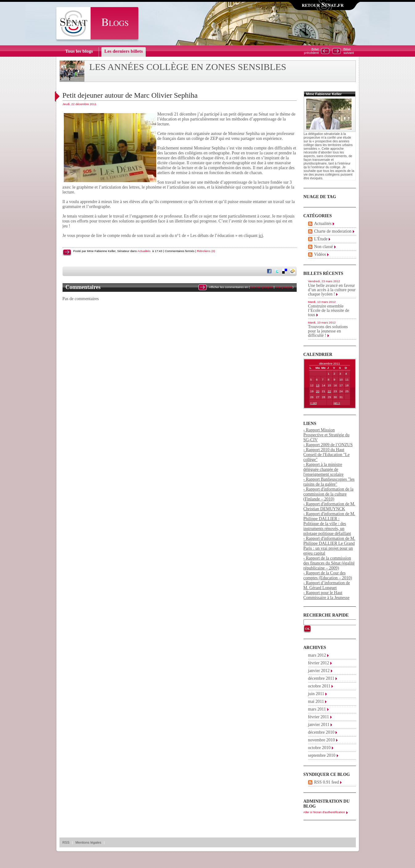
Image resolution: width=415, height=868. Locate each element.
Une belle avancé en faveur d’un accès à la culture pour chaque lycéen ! (332, 290)
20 (318, 391)
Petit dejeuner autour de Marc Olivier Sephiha (130, 95)
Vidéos (320, 254)
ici (261, 236)
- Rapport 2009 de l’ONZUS (328, 445)
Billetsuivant (348, 51)
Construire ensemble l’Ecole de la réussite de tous (329, 310)
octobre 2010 (319, 748)
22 (330, 391)
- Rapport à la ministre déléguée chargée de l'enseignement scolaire (323, 469)
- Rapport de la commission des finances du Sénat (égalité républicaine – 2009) (329, 563)
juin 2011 (316, 694)
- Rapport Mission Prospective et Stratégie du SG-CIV (327, 435)
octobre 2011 (319, 686)
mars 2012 (317, 655)
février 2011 (319, 717)
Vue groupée (284, 287)
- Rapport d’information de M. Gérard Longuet (327, 585)
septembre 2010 (322, 755)
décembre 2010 (321, 732)
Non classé (324, 247)
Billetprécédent (311, 51)
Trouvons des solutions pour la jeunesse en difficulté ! (328, 331)
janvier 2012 (319, 671)
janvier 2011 (319, 725)
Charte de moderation (333, 231)
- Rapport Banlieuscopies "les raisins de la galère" (329, 482)
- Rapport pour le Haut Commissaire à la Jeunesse (327, 595)
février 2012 (319, 663)
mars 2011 (317, 709)
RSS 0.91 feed (327, 782)
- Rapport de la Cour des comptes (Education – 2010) (328, 575)
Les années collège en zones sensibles (188, 67)
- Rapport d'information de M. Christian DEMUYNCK (330, 506)
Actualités (144, 251)
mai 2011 (316, 701)
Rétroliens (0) (206, 251)
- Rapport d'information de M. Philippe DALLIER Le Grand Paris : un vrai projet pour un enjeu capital (330, 546)
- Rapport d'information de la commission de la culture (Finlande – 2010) (329, 494)
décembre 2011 (321, 678)
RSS (66, 842)
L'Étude (321, 239)
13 (318, 385)
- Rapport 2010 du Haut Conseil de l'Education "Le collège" (327, 455)
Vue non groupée (261, 287)
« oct (313, 403)
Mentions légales (88, 842)
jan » (337, 403)
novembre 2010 (321, 740)
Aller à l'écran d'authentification (324, 812)
